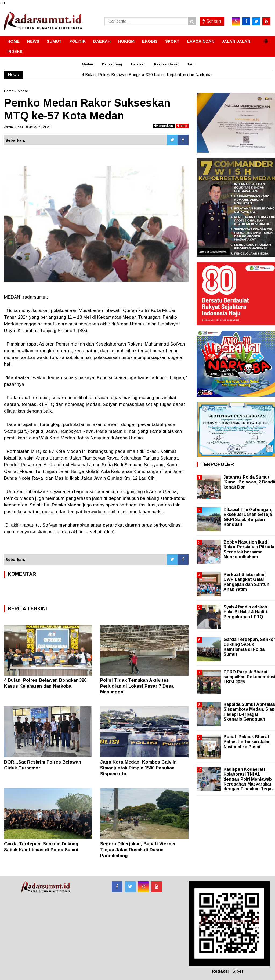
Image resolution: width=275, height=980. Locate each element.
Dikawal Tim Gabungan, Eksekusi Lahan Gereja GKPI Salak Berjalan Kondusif (248, 517)
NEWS (33, 41)
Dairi (191, 64)
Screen (212, 21)
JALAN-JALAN (236, 41)
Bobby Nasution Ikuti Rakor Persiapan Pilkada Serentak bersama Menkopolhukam (249, 549)
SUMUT (54, 41)
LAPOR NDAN (201, 41)
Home (9, 91)
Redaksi (220, 971)
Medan (87, 64)
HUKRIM (126, 41)
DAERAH (102, 41)
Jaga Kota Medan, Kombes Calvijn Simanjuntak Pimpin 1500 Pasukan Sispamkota (138, 768)
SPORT (172, 41)
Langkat (138, 64)
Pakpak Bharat (167, 64)
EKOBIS (150, 41)
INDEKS (15, 51)
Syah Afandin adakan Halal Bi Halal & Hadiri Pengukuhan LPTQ (245, 612)
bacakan (164, 126)
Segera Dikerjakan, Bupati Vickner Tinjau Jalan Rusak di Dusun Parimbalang (138, 850)
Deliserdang (112, 64)
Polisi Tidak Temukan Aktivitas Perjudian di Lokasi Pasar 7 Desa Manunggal (137, 686)
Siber (238, 971)
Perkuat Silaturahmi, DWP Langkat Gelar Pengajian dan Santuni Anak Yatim (247, 582)
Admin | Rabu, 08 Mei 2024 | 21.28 (27, 127)
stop (182, 126)
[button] (266, 39)
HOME (13, 41)
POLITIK (77, 41)
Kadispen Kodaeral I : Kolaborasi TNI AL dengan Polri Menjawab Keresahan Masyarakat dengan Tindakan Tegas (249, 779)
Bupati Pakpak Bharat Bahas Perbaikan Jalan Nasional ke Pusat (247, 742)
